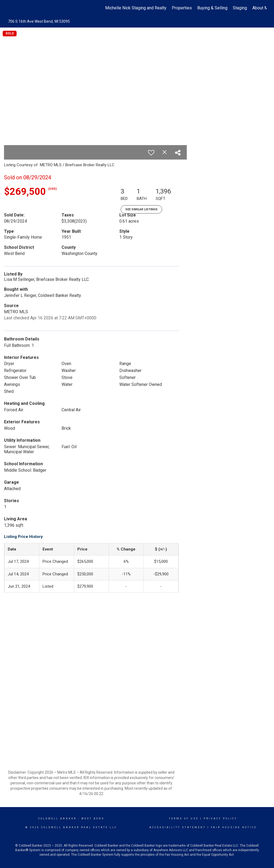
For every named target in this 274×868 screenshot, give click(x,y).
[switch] (151, 153)
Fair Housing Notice (234, 827)
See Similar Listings (141, 209)
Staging (240, 8)
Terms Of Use (184, 819)
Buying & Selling (212, 8)
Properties (182, 8)
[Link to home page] (10, 8)
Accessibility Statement (178, 827)
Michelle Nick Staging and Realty (136, 8)
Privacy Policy (220, 819)
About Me (261, 8)
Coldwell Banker (57, 819)
